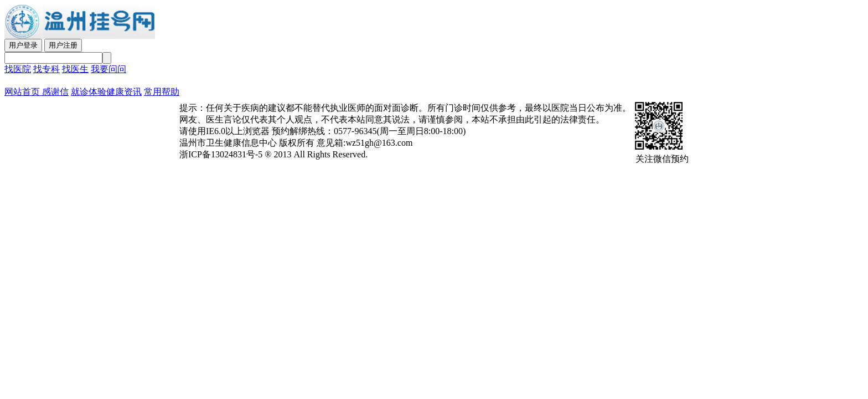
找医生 (75, 69)
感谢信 (54, 92)
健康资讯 (124, 92)
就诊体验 (89, 92)
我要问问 (108, 69)
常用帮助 (162, 92)
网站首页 (22, 92)
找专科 (46, 69)
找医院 (18, 69)
